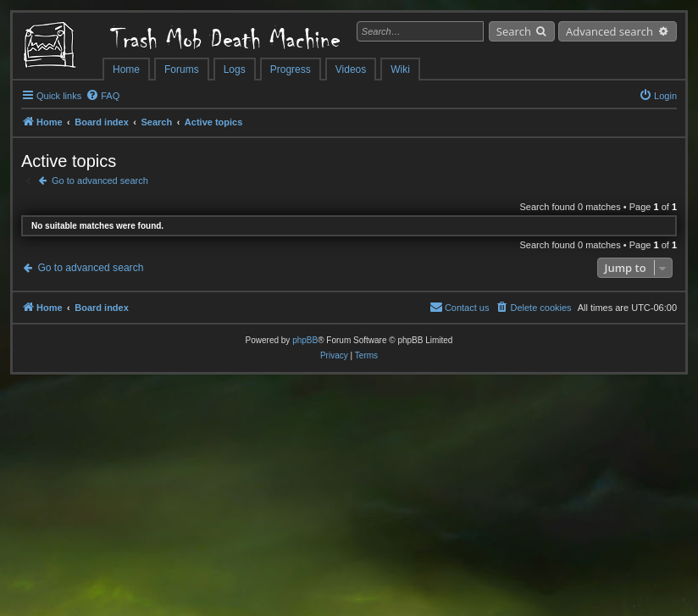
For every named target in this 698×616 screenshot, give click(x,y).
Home (126, 69)
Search (514, 31)
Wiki (400, 69)
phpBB (305, 340)
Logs (235, 69)
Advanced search (609, 31)
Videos (351, 69)
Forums (182, 69)
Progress (291, 69)
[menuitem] (102, 96)
